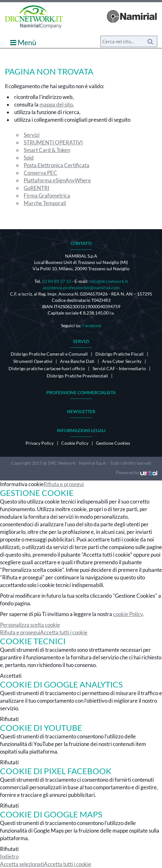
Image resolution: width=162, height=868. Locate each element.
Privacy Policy (40, 443)
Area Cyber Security (122, 361)
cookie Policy (128, 614)
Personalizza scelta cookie (30, 625)
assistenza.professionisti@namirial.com (81, 287)
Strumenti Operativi (33, 361)
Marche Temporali (45, 203)
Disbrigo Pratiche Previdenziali (77, 376)
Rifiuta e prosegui (64, 484)
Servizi (32, 135)
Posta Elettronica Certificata (57, 165)
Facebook (92, 325)
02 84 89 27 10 (57, 281)
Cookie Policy (75, 443)
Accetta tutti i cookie (64, 632)
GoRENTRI (36, 188)
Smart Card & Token (47, 150)
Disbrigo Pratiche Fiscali (120, 354)
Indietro (9, 856)
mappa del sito (56, 104)
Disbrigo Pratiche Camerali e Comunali (49, 354)
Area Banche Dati (77, 361)
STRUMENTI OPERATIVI (53, 142)
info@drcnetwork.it (109, 281)
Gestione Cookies (113, 443)
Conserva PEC (40, 173)
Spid (29, 158)
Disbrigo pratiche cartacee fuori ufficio (47, 368)
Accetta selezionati (22, 864)
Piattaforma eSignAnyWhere (57, 180)
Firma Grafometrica (47, 196)
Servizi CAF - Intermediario (119, 368)
